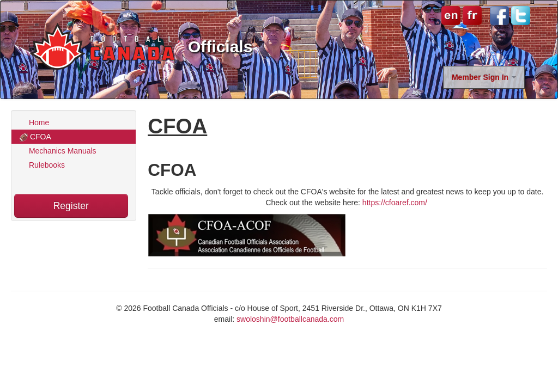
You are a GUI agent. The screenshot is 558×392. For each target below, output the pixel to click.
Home (34, 122)
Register (71, 206)
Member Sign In (484, 77)
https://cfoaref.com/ (396, 203)
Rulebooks (42, 165)
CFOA (35, 137)
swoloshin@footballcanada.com (290, 319)
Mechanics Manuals (58, 151)
